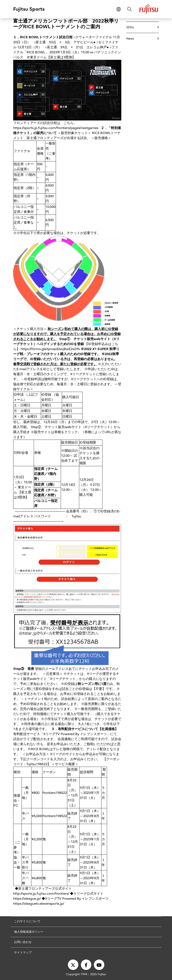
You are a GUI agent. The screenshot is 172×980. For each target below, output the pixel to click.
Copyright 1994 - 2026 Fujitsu (86, 974)
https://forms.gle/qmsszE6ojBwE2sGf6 (50, 349)
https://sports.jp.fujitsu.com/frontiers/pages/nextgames (56, 128)
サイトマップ (23, 952)
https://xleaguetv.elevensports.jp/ (39, 904)
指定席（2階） (45, 485)
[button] (119, 9)
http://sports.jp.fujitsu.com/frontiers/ (41, 894)
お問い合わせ (23, 942)
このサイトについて (27, 921)
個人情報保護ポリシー (29, 932)
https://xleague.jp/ (27, 899)
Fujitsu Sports (29, 9)
